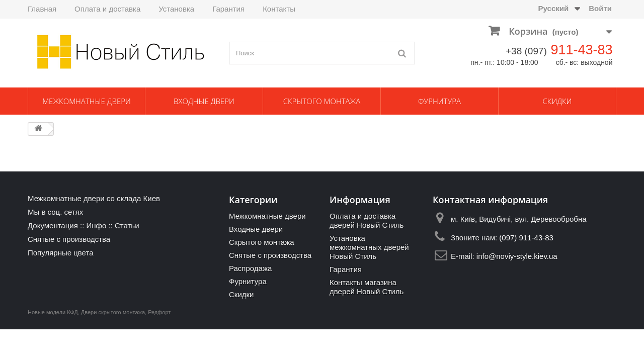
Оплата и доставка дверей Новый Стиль (367, 220)
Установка (176, 9)
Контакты (279, 9)
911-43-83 (581, 50)
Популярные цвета (61, 253)
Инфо (96, 225)
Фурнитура (439, 101)
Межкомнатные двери (87, 101)
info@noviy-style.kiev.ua (517, 256)
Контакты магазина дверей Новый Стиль (367, 287)
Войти (600, 8)
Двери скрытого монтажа (113, 312)
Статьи (127, 225)
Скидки (557, 101)
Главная (42, 9)
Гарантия (228, 9)
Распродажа (250, 268)
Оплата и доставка (107, 9)
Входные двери (204, 101)
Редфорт (159, 312)
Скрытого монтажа (322, 101)
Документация (53, 225)
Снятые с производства (69, 239)
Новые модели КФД (53, 312)
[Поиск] (403, 53)
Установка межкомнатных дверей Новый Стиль (369, 247)
